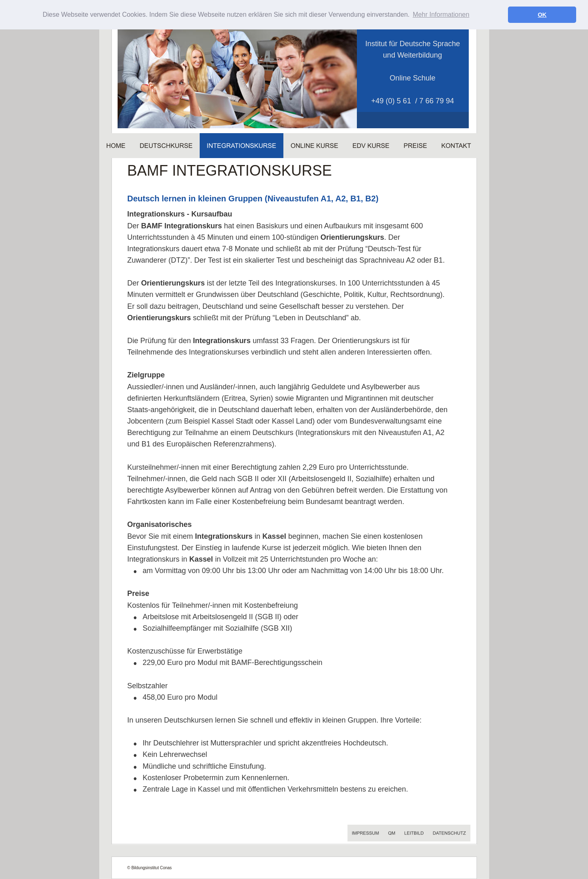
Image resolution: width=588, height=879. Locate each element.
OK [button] (542, 15)
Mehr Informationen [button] (441, 15)
